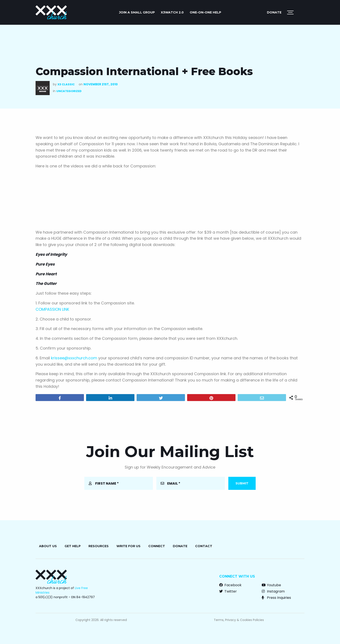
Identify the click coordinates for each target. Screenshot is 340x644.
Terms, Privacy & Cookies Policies (239, 620)
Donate (274, 12)
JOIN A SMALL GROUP (137, 12)
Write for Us (128, 546)
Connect (157, 546)
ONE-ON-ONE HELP (205, 12)
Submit (242, 483)
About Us (48, 546)
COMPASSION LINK (52, 309)
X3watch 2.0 (172, 12)
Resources (99, 546)
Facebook (230, 585)
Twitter (228, 591)
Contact (204, 546)
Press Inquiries (276, 598)
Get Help (73, 546)
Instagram (273, 591)
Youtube (271, 585)
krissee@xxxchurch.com (74, 358)
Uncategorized (69, 91)
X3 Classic (66, 84)
